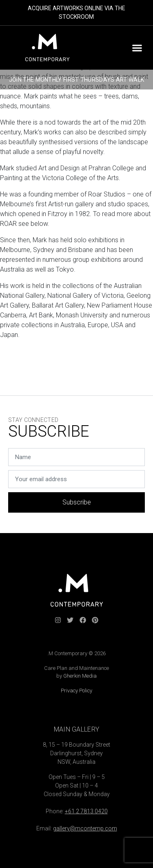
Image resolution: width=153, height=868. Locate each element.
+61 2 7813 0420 (86, 811)
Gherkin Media (80, 676)
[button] (137, 48)
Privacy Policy (76, 691)
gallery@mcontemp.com (85, 828)
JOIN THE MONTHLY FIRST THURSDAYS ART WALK (76, 80)
